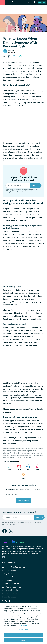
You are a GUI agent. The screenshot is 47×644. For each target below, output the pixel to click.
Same (23, 476)
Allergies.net (7, 574)
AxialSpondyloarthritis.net (13, 590)
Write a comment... (12, 494)
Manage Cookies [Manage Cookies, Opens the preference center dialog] (23, 629)
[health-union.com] (13, 542)
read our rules (18, 489)
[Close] (44, 607)
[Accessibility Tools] (29, 2)
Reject (24, 635)
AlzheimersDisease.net (12, 577)
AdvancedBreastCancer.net (14, 567)
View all (6, 601)
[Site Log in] (34, 2)
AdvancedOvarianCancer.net (14, 570)
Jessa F (12, 50)
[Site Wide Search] (13, 2)
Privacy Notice (10, 192)
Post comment (23, 501)
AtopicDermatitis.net (11, 584)
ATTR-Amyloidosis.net (11, 587)
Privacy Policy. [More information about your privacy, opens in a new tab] (23, 625)
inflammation (33, 146)
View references (11, 462)
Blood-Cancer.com (10, 597)
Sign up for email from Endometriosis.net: (24, 179)
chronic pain (13, 155)
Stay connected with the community (20, 512)
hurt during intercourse (28, 293)
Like (9, 467)
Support (18, 467)
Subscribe (42, 2)
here (29, 457)
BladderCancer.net (10, 594)
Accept (24, 640)
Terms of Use (21, 192)
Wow (37, 467)
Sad (27, 467)
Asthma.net (7, 580)
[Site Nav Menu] (8, 2)
